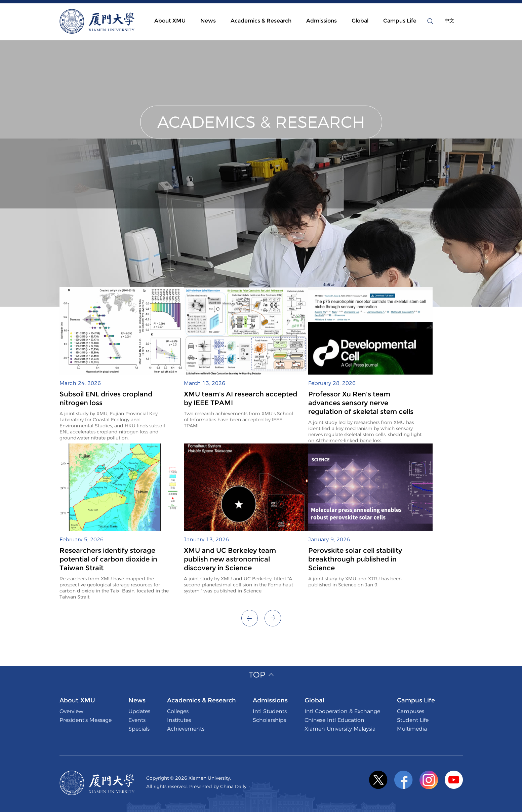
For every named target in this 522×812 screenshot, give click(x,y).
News (208, 21)
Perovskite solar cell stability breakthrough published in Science (355, 559)
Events (137, 720)
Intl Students (270, 711)
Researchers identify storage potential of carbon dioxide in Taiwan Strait (108, 559)
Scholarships (269, 720)
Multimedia (412, 729)
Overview (71, 711)
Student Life (413, 720)
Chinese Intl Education (334, 720)
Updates (139, 711)
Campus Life (400, 21)
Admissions (322, 21)
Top (257, 675)
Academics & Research (261, 21)
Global (360, 21)
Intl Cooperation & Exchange (342, 711)
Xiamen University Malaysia (340, 729)
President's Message (86, 720)
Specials (139, 729)
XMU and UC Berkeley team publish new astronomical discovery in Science (230, 559)
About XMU (170, 21)
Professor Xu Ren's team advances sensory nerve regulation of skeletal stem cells (361, 403)
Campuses (411, 711)
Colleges (178, 711)
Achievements (186, 729)
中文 (449, 21)
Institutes (179, 720)
